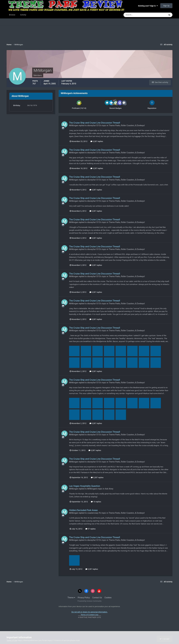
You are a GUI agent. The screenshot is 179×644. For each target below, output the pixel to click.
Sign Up (166, 6)
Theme (71, 598)
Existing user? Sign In (148, 6)
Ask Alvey (109, 489)
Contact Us (97, 598)
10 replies (96, 502)
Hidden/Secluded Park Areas (83, 510)
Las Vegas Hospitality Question (85, 486)
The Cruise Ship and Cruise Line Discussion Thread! (95, 123)
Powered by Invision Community (90, 601)
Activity (23, 15)
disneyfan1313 (94, 125)
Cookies (108, 598)
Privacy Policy (84, 598)
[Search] (136, 15)
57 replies (90, 529)
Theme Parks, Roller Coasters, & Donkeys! (127, 125)
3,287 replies (97, 141)
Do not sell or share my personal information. (90, 612)
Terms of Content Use (89, 615)
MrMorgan (74, 125)
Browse (12, 15)
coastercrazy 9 (94, 513)
